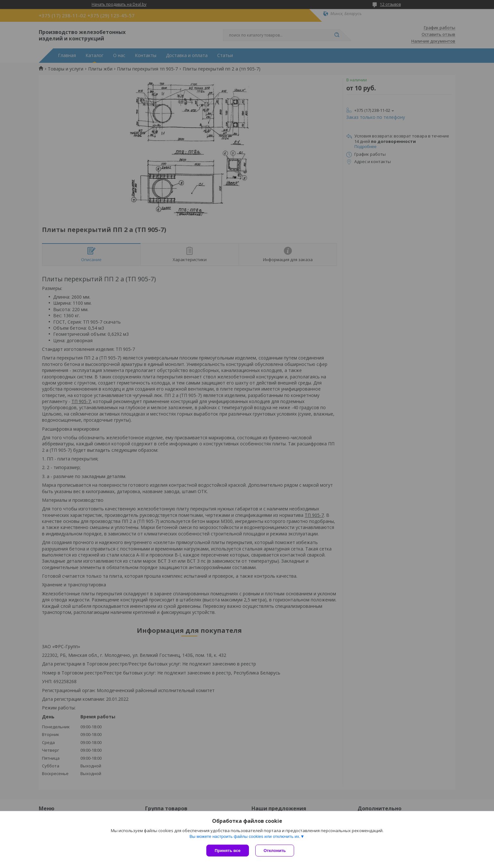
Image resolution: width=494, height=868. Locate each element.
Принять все (228, 851)
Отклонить (275, 851)
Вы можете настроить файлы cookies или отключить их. (245, 836)
